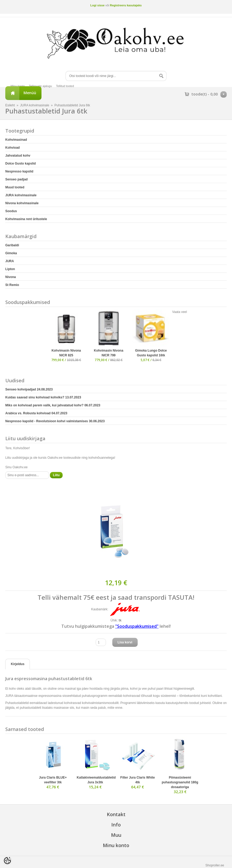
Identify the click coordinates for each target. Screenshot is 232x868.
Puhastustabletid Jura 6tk (72, 105)
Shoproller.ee (215, 865)
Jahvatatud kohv (18, 156)
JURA (10, 261)
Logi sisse (98, 5)
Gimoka (11, 253)
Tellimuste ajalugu (40, 86)
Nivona (11, 277)
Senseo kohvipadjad (29, 389)
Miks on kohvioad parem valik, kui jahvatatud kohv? (53, 405)
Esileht (10, 105)
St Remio (12, 285)
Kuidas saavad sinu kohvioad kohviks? (43, 397)
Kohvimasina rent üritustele (26, 219)
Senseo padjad (17, 179)
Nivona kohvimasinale (22, 203)
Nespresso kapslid (19, 171)
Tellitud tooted (65, 86)
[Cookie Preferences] (7, 861)
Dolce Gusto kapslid (20, 163)
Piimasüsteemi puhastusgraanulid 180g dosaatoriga (180, 782)
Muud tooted (15, 187)
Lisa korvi (125, 642)
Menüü (30, 93)
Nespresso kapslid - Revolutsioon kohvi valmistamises (55, 421)
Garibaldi (12, 245)
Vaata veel (180, 312)
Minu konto (18, 86)
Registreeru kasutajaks (126, 5)
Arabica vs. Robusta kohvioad (36, 413)
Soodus (11, 211)
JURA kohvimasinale (35, 105)
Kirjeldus (18, 664)
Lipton (10, 269)
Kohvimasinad (16, 140)
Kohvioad (13, 148)
